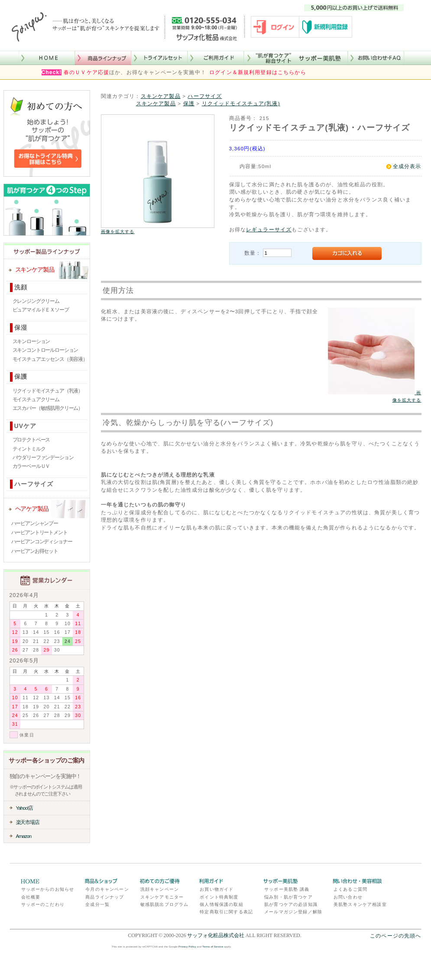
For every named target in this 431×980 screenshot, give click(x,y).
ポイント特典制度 (219, 897)
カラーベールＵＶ (31, 466)
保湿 (21, 328)
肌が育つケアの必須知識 (291, 904)
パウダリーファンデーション (43, 458)
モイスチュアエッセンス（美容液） (50, 359)
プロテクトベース (31, 440)
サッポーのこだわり (43, 904)
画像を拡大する (118, 232)
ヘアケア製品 (32, 509)
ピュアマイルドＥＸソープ (41, 310)
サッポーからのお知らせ (48, 889)
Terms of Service (213, 947)
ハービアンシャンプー (35, 523)
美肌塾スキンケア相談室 (360, 904)
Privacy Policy (187, 947)
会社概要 (31, 897)
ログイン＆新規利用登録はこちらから (258, 72)
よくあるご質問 (350, 889)
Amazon (24, 836)
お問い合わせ (348, 897)
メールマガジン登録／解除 (293, 912)
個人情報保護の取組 (221, 904)
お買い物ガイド (217, 889)
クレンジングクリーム (36, 301)
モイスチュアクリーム (36, 399)
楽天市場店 (28, 822)
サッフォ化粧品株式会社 (216, 935)
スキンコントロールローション (45, 350)
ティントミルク (29, 449)
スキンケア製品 (35, 269)
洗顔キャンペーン (160, 889)
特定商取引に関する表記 (226, 912)
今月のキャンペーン (107, 889)
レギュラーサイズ (269, 229)
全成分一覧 (97, 904)
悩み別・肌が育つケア (288, 897)
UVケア (26, 426)
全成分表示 (407, 166)
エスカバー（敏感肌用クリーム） (48, 408)
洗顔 (21, 287)
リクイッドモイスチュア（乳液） (48, 391)
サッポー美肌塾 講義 (287, 889)
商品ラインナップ (105, 897)
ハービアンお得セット (35, 551)
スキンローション (31, 341)
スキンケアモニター (162, 897)
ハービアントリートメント (39, 532)
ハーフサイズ (34, 484)
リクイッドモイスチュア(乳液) (241, 103)
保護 (21, 376)
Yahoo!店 (25, 808)
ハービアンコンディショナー (42, 542)
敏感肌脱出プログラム (165, 904)
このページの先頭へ (395, 936)
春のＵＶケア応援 (86, 72)
